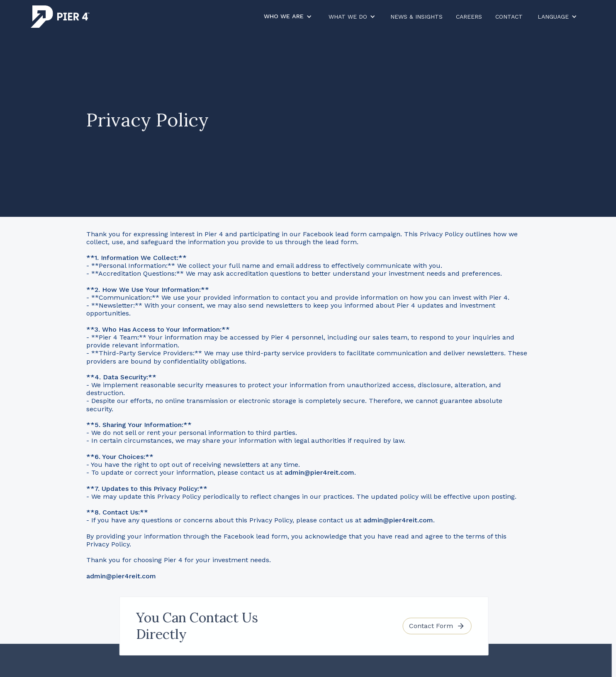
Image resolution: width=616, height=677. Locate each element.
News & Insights (416, 17)
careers (469, 17)
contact (509, 17)
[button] (288, 17)
